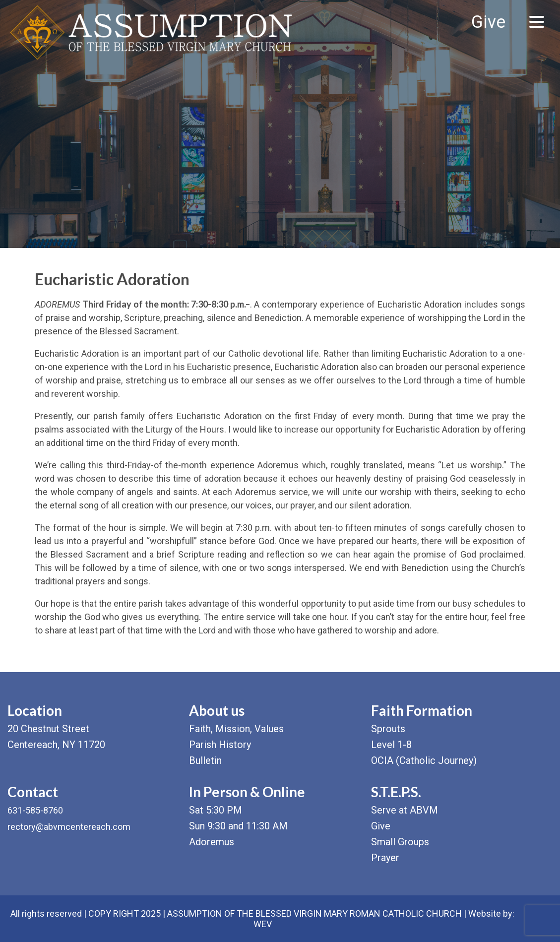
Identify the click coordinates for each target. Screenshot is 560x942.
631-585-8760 (35, 810)
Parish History (220, 745)
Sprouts (388, 729)
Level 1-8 (391, 745)
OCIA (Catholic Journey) (424, 760)
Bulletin (205, 760)
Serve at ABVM (404, 810)
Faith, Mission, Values (236, 729)
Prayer (385, 858)
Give (488, 22)
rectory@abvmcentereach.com (69, 827)
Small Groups (400, 842)
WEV (263, 924)
